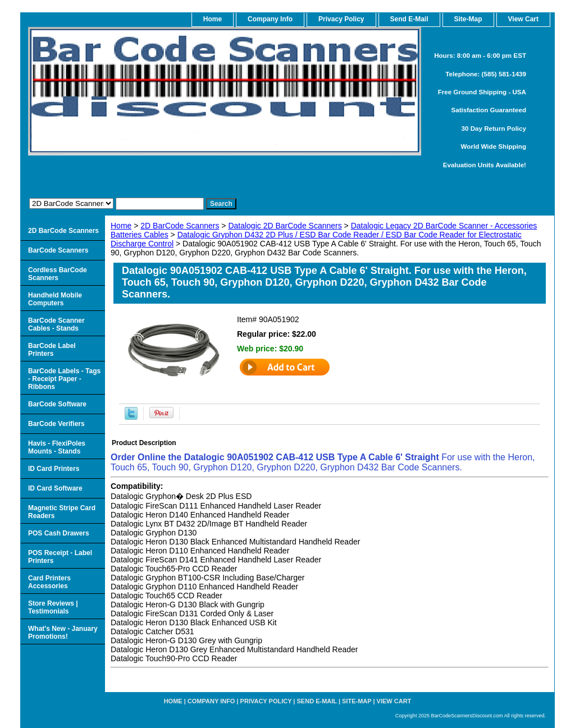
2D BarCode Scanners (180, 226)
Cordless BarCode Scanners (58, 274)
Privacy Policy (341, 19)
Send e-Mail (317, 701)
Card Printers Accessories (49, 582)
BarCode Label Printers (52, 350)
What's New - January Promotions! (63, 633)
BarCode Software (57, 404)
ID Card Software (55, 488)
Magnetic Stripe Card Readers (62, 512)
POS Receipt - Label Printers (60, 557)
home (213, 19)
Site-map (357, 701)
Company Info (270, 19)
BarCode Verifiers (56, 424)
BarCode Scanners (58, 250)
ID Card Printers (54, 469)
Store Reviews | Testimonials (53, 607)
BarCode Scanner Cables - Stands (56, 324)
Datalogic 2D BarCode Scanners (285, 226)
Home (121, 226)
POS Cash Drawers (59, 533)
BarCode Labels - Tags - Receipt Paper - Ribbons (64, 379)
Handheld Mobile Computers (55, 299)
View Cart (394, 701)
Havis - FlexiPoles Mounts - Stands (57, 447)
